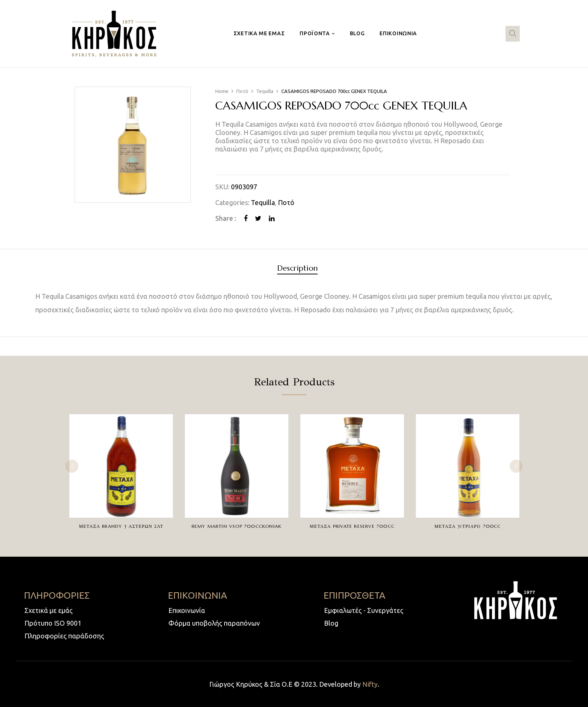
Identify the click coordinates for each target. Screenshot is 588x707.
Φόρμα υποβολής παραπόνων (214, 623)
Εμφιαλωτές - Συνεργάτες (364, 610)
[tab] (297, 269)
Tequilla (265, 91)
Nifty (370, 684)
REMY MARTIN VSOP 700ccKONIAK (237, 526)
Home (222, 91)
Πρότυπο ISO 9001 (53, 623)
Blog (331, 623)
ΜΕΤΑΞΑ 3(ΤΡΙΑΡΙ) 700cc (467, 526)
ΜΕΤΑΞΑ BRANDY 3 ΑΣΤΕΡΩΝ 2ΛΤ (121, 526)
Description (297, 269)
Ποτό (242, 91)
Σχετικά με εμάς (49, 610)
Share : (226, 218)
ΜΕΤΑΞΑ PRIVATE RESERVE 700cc (352, 526)
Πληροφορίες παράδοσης (64, 636)
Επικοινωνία (187, 610)
